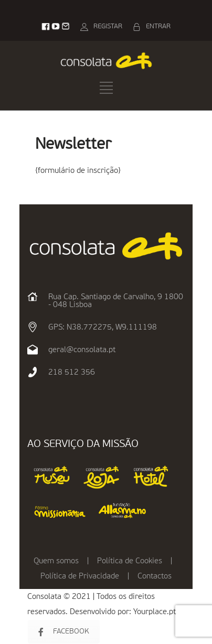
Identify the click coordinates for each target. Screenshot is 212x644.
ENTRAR (158, 26)
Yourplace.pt (155, 612)
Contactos (155, 576)
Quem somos (56, 561)
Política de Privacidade (80, 576)
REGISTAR (108, 26)
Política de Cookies (130, 561)
